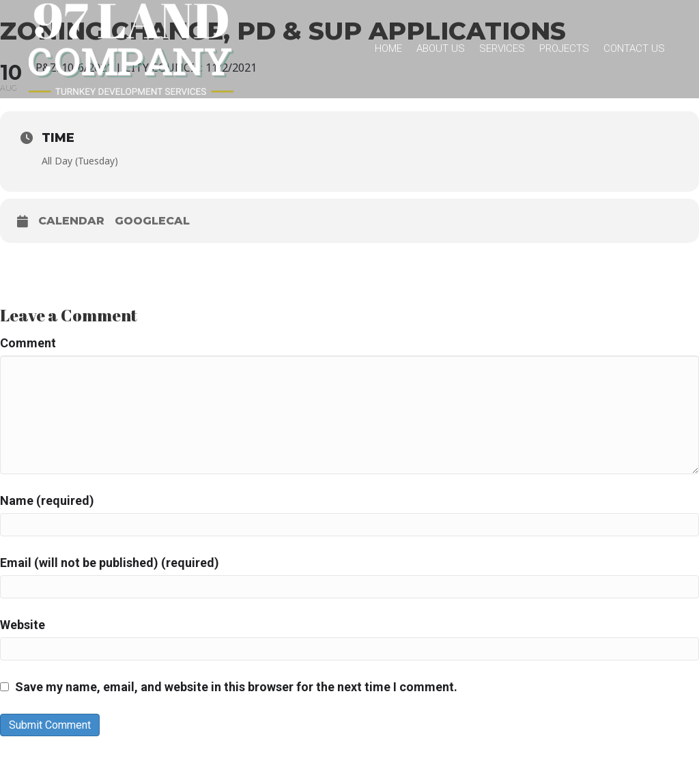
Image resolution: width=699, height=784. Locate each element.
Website (23, 625)
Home (388, 48)
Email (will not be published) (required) (110, 563)
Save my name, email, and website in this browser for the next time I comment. (236, 687)
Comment (28, 343)
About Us (441, 48)
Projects (564, 48)
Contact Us (634, 48)
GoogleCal (152, 221)
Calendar (71, 221)
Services (502, 48)
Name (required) (47, 500)
